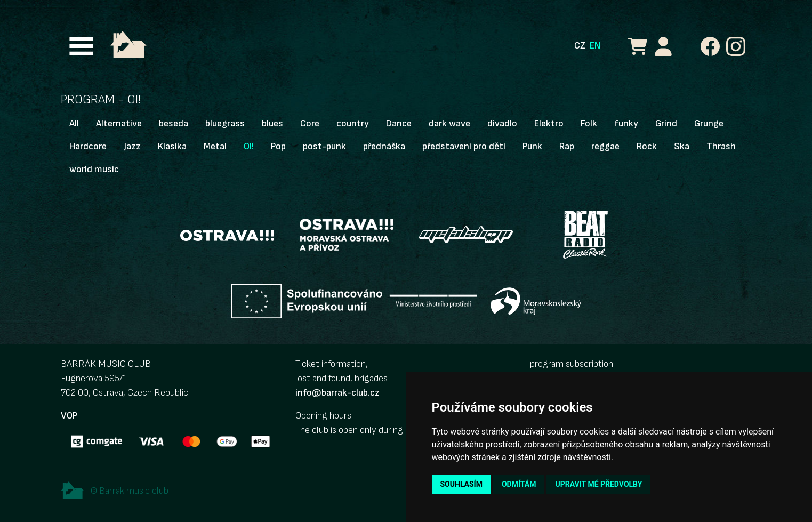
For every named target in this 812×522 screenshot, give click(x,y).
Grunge (709, 123)
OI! (249, 146)
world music (94, 169)
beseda (174, 123)
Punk (532, 146)
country (353, 123)
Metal (215, 146)
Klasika (172, 146)
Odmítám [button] (519, 484)
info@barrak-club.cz (337, 393)
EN (595, 46)
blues (272, 123)
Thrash (721, 146)
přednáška (384, 146)
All (74, 123)
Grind (666, 123)
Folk (589, 123)
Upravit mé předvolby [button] (598, 484)
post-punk (324, 146)
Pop (278, 146)
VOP (69, 416)
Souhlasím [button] (461, 484)
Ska (682, 146)
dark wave (449, 123)
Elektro (549, 123)
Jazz (132, 146)
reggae (605, 146)
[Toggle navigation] (81, 46)
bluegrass (225, 123)
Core (310, 123)
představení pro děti (464, 146)
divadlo (502, 123)
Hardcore (88, 146)
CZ (580, 46)
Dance (399, 123)
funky (626, 123)
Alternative (119, 123)
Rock (647, 146)
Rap (567, 146)
